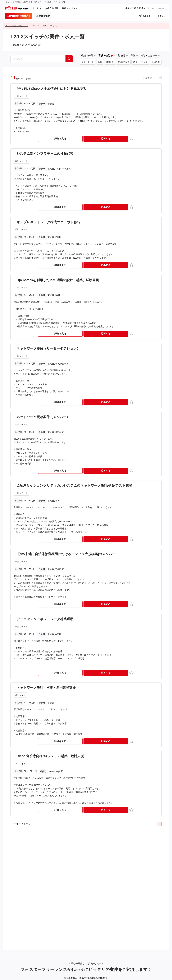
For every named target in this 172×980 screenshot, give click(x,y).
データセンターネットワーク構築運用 (45, 619)
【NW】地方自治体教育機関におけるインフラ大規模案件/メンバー (66, 554)
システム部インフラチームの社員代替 (45, 154)
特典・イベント (70, 8)
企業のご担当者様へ (135, 8)
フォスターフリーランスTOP (17, 26)
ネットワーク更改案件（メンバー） (43, 417)
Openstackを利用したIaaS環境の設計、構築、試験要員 (58, 280)
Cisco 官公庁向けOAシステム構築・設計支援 (50, 756)
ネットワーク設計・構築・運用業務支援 (46, 688)
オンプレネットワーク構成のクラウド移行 (48, 222)
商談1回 (110, 62)
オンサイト (20, 695)
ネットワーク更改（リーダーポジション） (48, 348)
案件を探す (44, 16)
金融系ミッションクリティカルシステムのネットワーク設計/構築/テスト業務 (74, 486)
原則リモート (21, 161)
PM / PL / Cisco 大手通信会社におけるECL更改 (52, 89)
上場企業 (156, 62)
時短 (100, 62)
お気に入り (132, 139)
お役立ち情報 (52, 8)
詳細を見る (60, 139)
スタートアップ (140, 62)
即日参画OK (123, 62)
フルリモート (88, 62)
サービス (37, 8)
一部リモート (21, 96)
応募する (106, 139)
